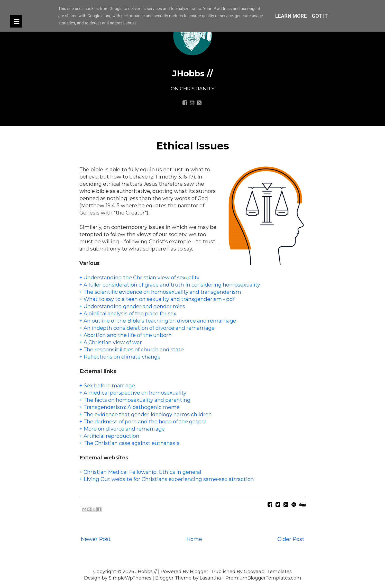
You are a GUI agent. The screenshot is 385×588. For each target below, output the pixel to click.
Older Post (291, 539)
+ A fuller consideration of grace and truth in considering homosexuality (170, 285)
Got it (320, 16)
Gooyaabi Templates (268, 572)
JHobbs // (193, 73)
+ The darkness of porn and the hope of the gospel (143, 422)
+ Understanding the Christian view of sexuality (139, 278)
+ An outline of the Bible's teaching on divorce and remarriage (158, 321)
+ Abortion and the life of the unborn (126, 335)
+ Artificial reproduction (109, 436)
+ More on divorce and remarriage (122, 429)
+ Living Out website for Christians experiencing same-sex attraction (167, 479)
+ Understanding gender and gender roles (132, 306)
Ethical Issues (193, 146)
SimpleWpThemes (130, 578)
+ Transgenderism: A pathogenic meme (130, 407)
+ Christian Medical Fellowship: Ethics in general (140, 472)
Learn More (291, 16)
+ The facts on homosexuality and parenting (135, 400)
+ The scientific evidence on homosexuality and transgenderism (160, 292)
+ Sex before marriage (107, 386)
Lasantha (210, 578)
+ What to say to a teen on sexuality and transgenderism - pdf (157, 299)
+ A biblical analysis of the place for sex (128, 314)
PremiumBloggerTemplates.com (263, 578)
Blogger (199, 572)
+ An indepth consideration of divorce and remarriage (147, 328)
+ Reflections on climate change (120, 357)
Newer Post (96, 539)
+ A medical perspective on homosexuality (133, 393)
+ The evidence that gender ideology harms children (146, 414)
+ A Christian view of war (111, 342)
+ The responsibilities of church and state (132, 350)
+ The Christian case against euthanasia (130, 443)
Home (194, 539)
